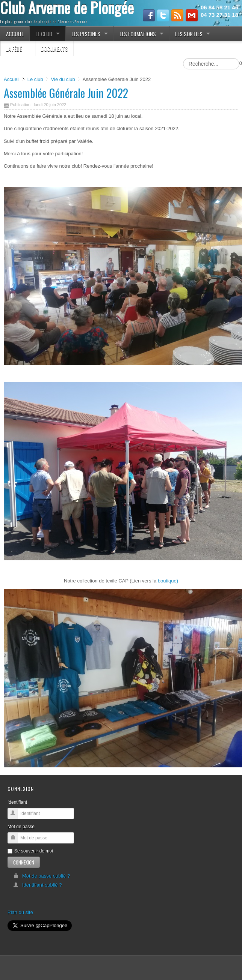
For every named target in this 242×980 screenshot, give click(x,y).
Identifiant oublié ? (38, 885)
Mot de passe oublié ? (42, 876)
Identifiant (17, 802)
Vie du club (63, 79)
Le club (35, 79)
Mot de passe (21, 827)
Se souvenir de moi (30, 851)
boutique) (168, 581)
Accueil (12, 79)
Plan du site (20, 912)
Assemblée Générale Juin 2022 (66, 93)
